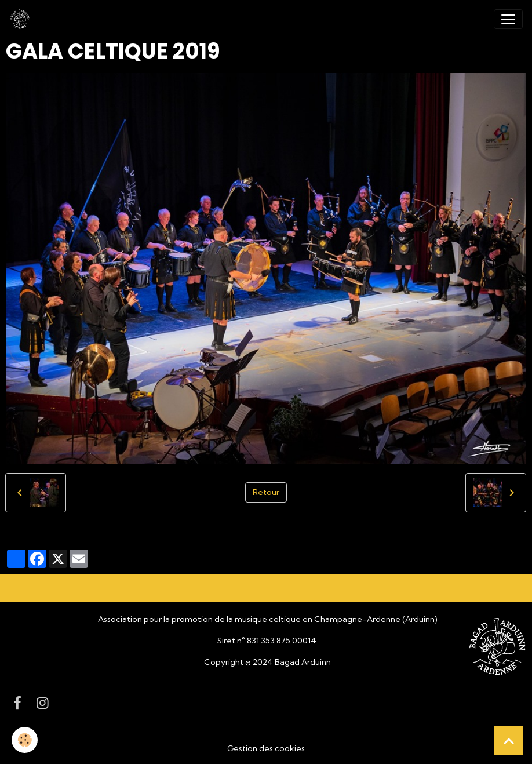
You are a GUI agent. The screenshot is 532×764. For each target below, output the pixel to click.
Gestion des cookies (266, 748)
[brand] (22, 19)
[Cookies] (25, 740)
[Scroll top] (509, 741)
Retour (266, 492)
